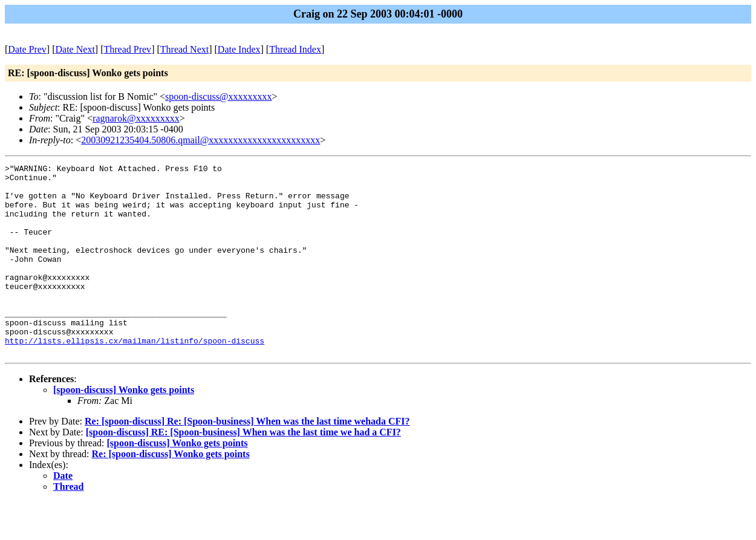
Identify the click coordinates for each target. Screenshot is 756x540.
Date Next (75, 49)
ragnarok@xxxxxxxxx (136, 118)
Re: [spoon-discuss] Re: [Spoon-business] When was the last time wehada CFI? (247, 459)
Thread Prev (127, 49)
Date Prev (27, 49)
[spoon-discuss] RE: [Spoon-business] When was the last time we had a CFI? (243, 470)
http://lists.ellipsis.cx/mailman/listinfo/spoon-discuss (135, 377)
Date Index (239, 49)
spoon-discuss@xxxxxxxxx (219, 96)
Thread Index (295, 49)
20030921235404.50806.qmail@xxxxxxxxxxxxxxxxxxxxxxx (200, 140)
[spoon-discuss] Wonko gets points (124, 428)
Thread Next (184, 49)
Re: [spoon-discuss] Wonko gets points (171, 492)
